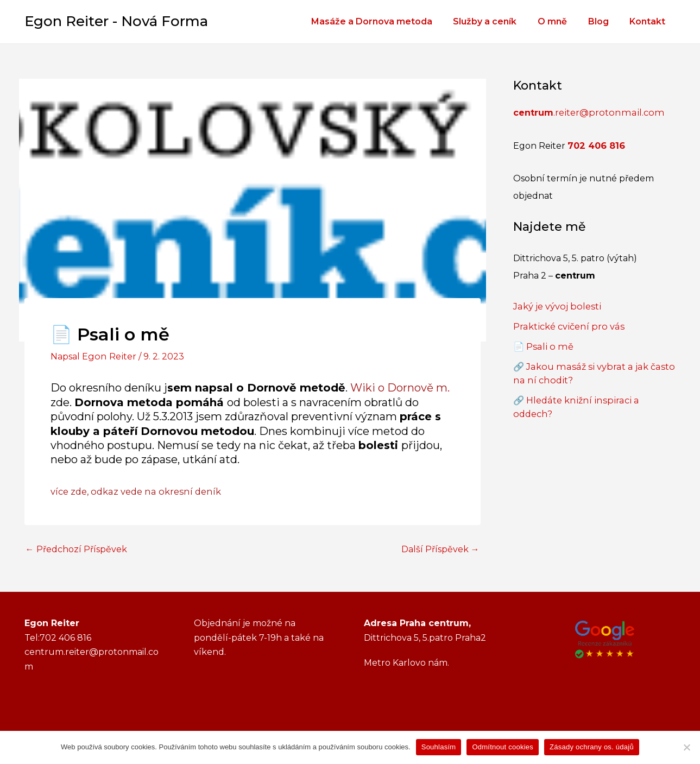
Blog (604, 21)
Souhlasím (439, 747)
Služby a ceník (498, 21)
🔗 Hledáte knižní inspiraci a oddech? (593, 396)
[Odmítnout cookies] (686, 747)
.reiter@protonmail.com (585, 112)
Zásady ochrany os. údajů (592, 747)
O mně (562, 21)
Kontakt (649, 21)
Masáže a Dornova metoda (388, 21)
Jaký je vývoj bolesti (556, 305)
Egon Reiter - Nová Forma (116, 21)
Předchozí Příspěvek (76, 548)
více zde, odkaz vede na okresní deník (134, 491)
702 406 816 (596, 145)
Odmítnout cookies (503, 747)
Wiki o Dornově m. (400, 387)
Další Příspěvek (440, 548)
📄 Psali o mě (541, 344)
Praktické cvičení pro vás (567, 324)
